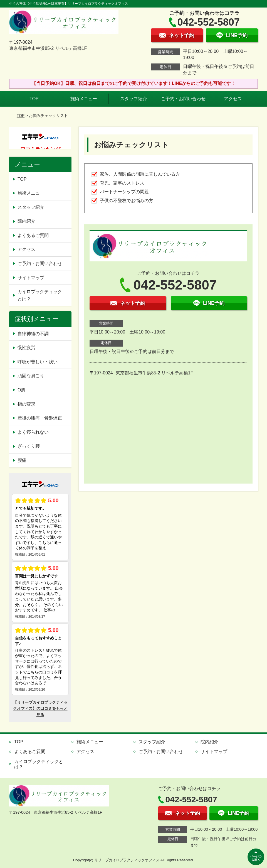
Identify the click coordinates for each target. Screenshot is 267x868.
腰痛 (22, 460)
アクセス (233, 99)
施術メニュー (84, 99)
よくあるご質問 (33, 235)
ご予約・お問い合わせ (183, 99)
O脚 (21, 390)
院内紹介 (26, 221)
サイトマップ (31, 278)
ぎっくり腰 (29, 446)
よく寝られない (33, 432)
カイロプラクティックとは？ (40, 295)
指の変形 (26, 404)
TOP (34, 99)
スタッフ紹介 (133, 99)
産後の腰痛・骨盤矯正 (40, 418)
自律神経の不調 (33, 334)
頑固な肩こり (31, 376)
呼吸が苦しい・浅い (38, 362)
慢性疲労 (26, 348)
